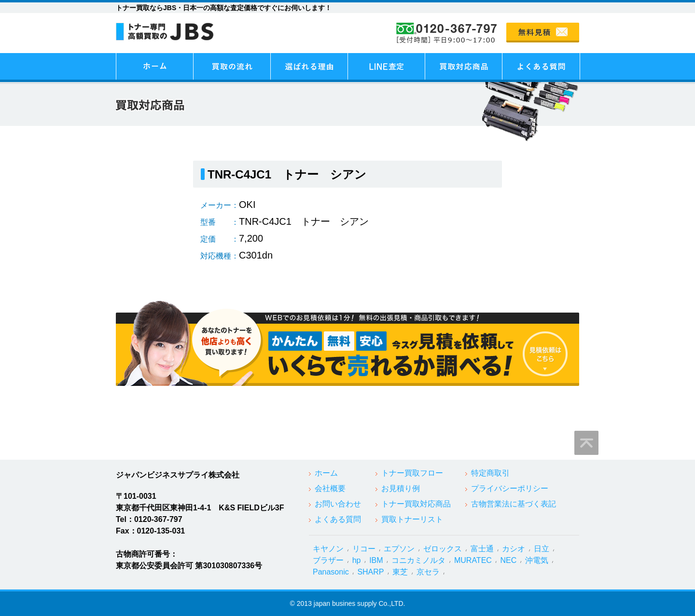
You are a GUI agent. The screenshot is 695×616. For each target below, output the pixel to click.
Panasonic (331, 572)
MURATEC (473, 560)
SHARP (370, 572)
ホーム (326, 473)
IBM (376, 560)
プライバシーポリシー (510, 488)
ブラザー (328, 560)
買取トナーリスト (412, 519)
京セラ (428, 572)
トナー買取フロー (412, 473)
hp (357, 560)
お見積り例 (401, 488)
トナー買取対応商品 (416, 504)
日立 (542, 549)
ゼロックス (443, 549)
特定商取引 (490, 473)
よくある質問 (338, 519)
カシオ (514, 549)
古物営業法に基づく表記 (514, 504)
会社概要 (330, 488)
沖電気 (537, 560)
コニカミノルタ (418, 560)
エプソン (399, 549)
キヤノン (328, 549)
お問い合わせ (338, 504)
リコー (364, 549)
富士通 (482, 549)
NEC (509, 560)
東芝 (400, 572)
